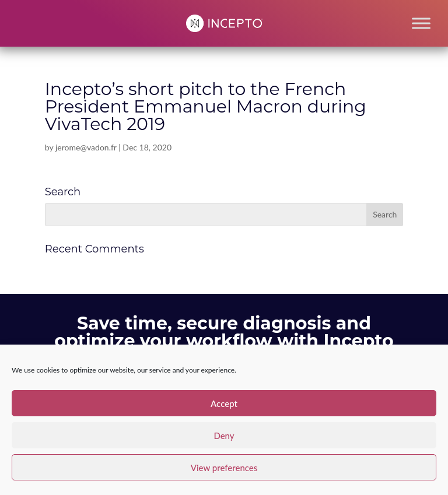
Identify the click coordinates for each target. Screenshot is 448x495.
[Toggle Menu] (421, 23)
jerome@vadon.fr (86, 147)
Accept (224, 403)
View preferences (224, 468)
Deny (224, 436)
